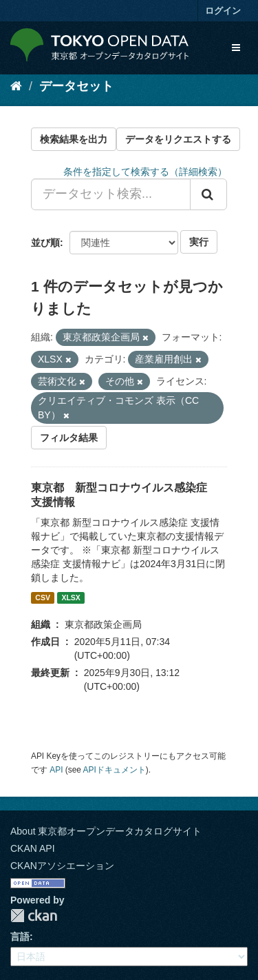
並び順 (45, 243)
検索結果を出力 (74, 139)
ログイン (223, 11)
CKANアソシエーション (62, 866)
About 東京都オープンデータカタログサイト (106, 831)
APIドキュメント (115, 770)
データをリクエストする (178, 139)
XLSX (71, 598)
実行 (199, 242)
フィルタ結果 (69, 438)
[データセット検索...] (111, 194)
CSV (43, 598)
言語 (20, 937)
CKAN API (33, 848)
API (56, 770)
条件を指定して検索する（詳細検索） (145, 172)
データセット (76, 86)
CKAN (34, 916)
